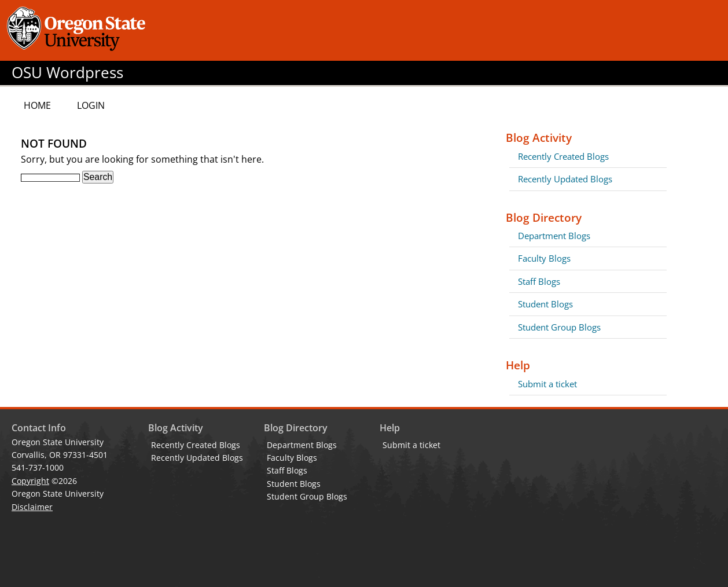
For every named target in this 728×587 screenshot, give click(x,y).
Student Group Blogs (559, 327)
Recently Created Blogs (563, 156)
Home (37, 105)
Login (91, 105)
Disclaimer (32, 507)
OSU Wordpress (67, 73)
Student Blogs (545, 304)
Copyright (30, 481)
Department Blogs (554, 236)
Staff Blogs (539, 281)
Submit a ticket (547, 384)
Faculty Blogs (544, 258)
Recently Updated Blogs (565, 179)
